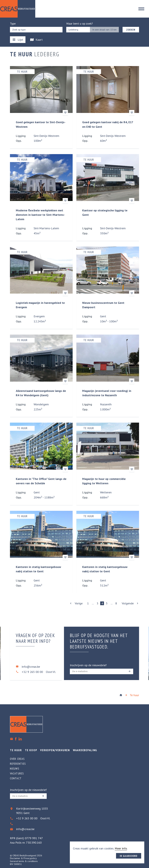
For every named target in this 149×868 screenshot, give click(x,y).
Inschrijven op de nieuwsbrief (88, 665)
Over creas (17, 759)
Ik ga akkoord (129, 856)
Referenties (18, 764)
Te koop (31, 750)
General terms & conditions (24, 861)
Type (13, 24)
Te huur (134, 695)
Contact (16, 778)
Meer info (121, 848)
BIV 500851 (16, 864)
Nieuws (15, 769)
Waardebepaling (85, 750)
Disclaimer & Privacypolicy (23, 858)
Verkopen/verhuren (55, 750)
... (93, 603)
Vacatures (17, 773)
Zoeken (131, 30)
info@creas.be (31, 667)
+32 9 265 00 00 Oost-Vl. (39, 672)
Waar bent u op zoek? (80, 24)
